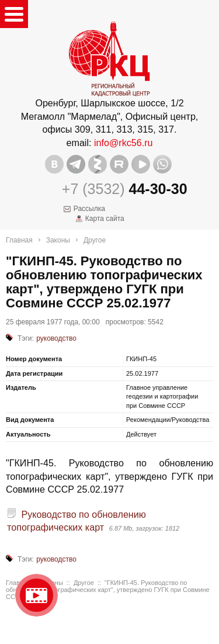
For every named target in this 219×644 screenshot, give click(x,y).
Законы (58, 240)
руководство (56, 338)
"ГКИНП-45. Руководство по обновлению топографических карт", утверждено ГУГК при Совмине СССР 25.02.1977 (108, 590)
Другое (95, 240)
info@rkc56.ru (124, 143)
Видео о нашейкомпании (36, 595)
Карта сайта (105, 219)
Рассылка (89, 209)
